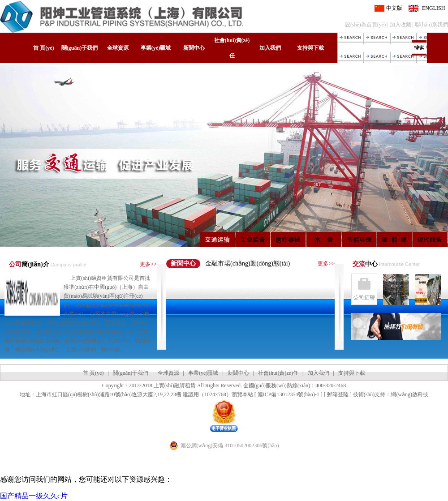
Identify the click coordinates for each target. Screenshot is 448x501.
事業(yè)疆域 (156, 48)
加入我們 (270, 48)
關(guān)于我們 (80, 48)
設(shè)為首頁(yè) (365, 25)
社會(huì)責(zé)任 (232, 48)
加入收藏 (401, 25)
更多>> (148, 264)
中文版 (394, 8)
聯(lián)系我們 (431, 25)
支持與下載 (310, 48)
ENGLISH (433, 8)
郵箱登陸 (338, 394)
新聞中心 (194, 48)
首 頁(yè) (43, 48)
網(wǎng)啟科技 (409, 394)
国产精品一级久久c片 (34, 496)
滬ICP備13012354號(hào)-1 (289, 394)
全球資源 (118, 48)
